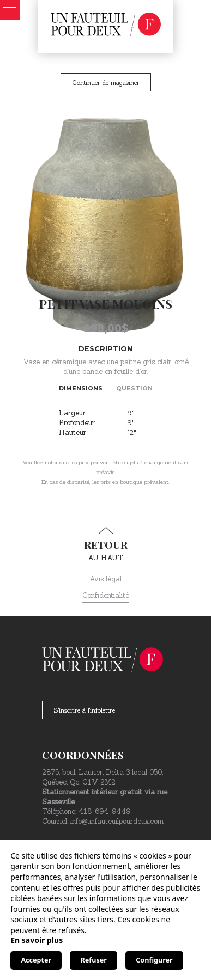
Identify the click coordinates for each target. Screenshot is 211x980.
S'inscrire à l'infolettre (84, 710)
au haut (106, 544)
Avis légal (106, 579)
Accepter (36, 960)
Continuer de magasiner (106, 82)
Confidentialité (106, 595)
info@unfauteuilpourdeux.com (117, 821)
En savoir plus (37, 940)
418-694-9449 (104, 811)
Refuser (94, 960)
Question (134, 388)
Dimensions (81, 388)
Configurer (154, 960)
